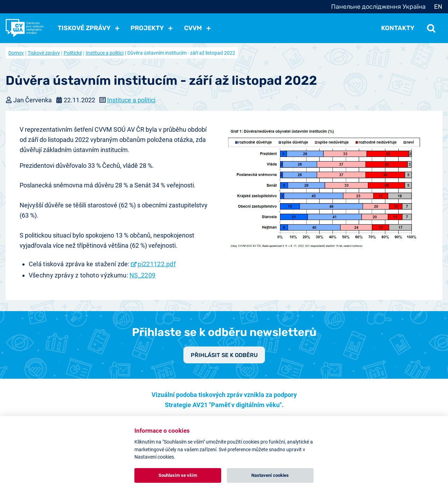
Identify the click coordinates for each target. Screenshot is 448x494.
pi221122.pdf (157, 264)
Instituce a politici (105, 53)
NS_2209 (142, 275)
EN (438, 7)
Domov (16, 53)
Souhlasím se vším (178, 475)
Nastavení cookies (270, 475)
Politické (73, 53)
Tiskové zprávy (44, 53)
